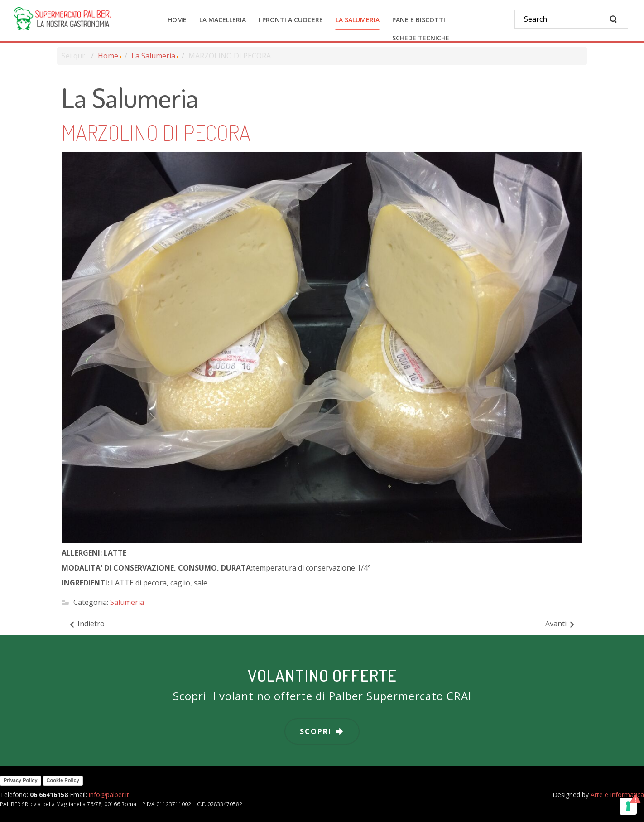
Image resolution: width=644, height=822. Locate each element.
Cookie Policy (63, 780)
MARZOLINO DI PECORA (156, 132)
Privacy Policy (21, 780)
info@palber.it (109, 795)
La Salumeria (153, 56)
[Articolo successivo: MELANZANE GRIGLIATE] (560, 624)
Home (108, 56)
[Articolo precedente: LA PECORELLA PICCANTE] (87, 624)
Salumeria (127, 603)
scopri (316, 731)
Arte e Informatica (617, 795)
